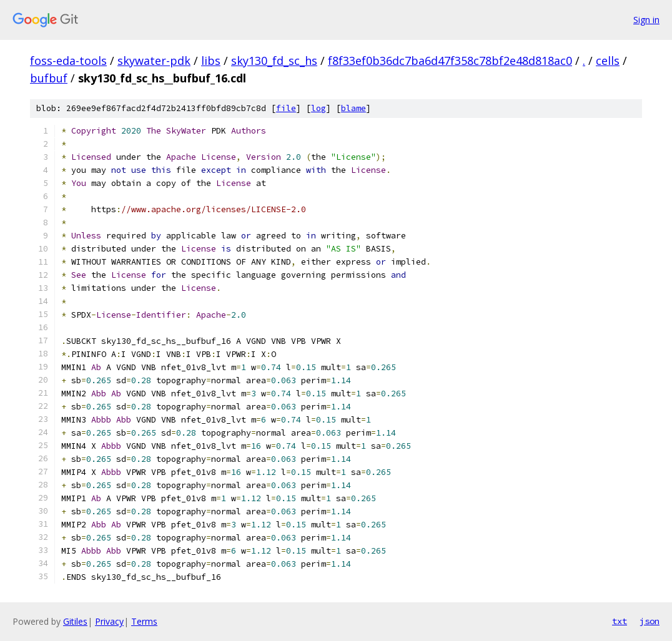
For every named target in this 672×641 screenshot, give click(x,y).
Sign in (646, 20)
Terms (144, 621)
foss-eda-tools (68, 61)
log (319, 108)
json (650, 621)
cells (608, 61)
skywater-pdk (154, 61)
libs (211, 61)
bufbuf (49, 78)
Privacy (109, 621)
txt (620, 621)
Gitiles (75, 621)
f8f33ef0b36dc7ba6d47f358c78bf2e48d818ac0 (450, 61)
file (286, 108)
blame (353, 108)
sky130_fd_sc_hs (274, 61)
